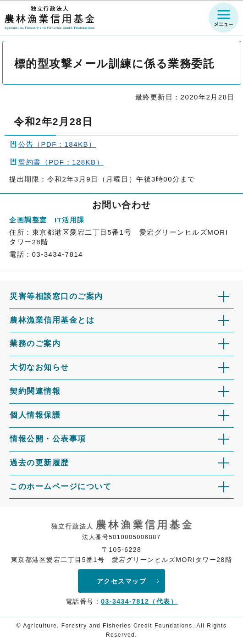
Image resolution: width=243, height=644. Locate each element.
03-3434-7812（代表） (139, 601)
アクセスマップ (122, 581)
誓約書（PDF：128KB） (61, 162)
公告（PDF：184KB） (57, 144)
